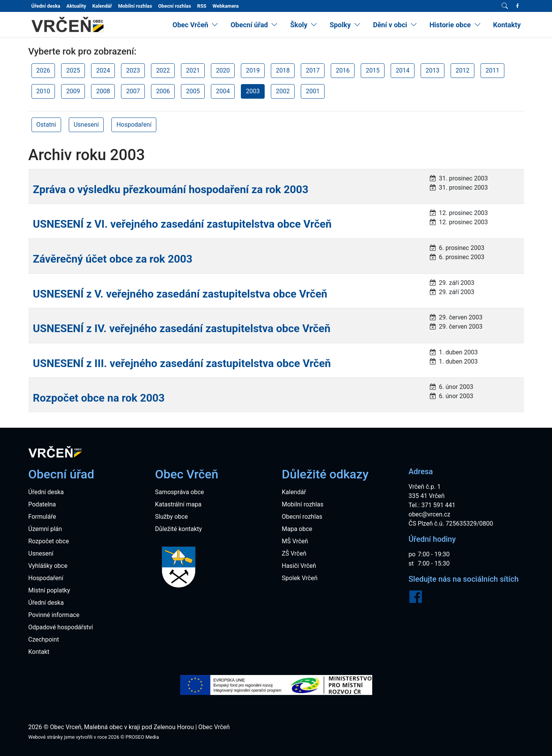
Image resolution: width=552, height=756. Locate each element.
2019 (253, 70)
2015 (373, 70)
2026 (43, 70)
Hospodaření (134, 125)
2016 (343, 70)
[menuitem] (195, 25)
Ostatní (46, 125)
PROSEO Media (142, 737)
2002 (283, 91)
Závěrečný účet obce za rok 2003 (113, 259)
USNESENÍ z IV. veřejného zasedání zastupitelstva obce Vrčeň (182, 328)
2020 (223, 70)
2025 (73, 70)
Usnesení (86, 125)
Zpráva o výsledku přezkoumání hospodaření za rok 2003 (171, 189)
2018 (283, 70)
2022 (163, 70)
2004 (223, 91)
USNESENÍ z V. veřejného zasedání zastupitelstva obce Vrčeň (180, 294)
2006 (163, 91)
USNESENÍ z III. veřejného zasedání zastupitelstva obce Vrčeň (182, 363)
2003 (253, 91)
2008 (103, 91)
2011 (492, 70)
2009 (73, 91)
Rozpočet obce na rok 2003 (99, 398)
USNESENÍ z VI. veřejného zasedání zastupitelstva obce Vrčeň (182, 224)
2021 (193, 70)
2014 (403, 70)
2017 (313, 70)
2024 (103, 70)
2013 (433, 70)
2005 (193, 91)
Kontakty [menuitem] (507, 25)
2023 (133, 70)
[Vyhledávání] (505, 6)
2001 (313, 91)
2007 (133, 91)
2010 (43, 91)
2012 (462, 70)
